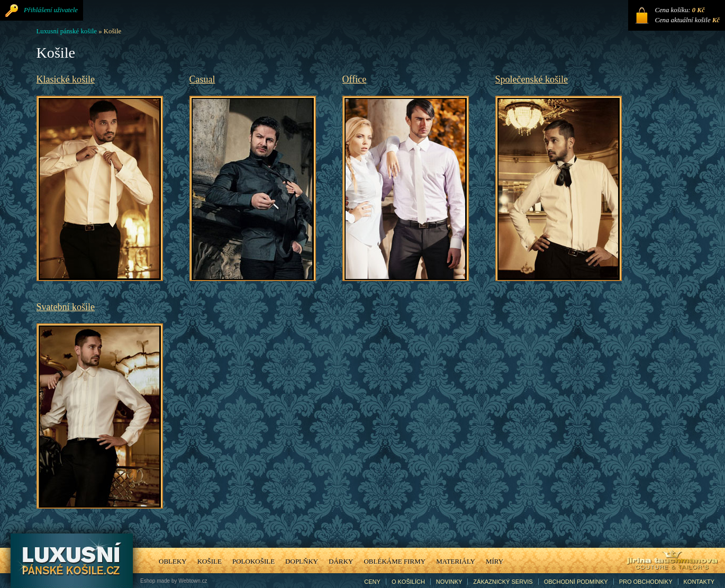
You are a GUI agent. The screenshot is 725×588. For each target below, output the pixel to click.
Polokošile (253, 561)
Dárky (341, 561)
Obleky (173, 561)
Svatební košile (66, 307)
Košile (210, 561)
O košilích (408, 582)
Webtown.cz (193, 581)
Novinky (449, 582)
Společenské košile (532, 79)
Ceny (372, 582)
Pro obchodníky (646, 582)
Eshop (148, 581)
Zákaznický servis (503, 582)
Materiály (456, 561)
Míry (495, 561)
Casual (202, 79)
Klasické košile (66, 79)
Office (355, 79)
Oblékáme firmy (395, 561)
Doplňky (302, 561)
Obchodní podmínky (576, 582)
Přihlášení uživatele (51, 10)
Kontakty (699, 582)
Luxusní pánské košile (67, 31)
